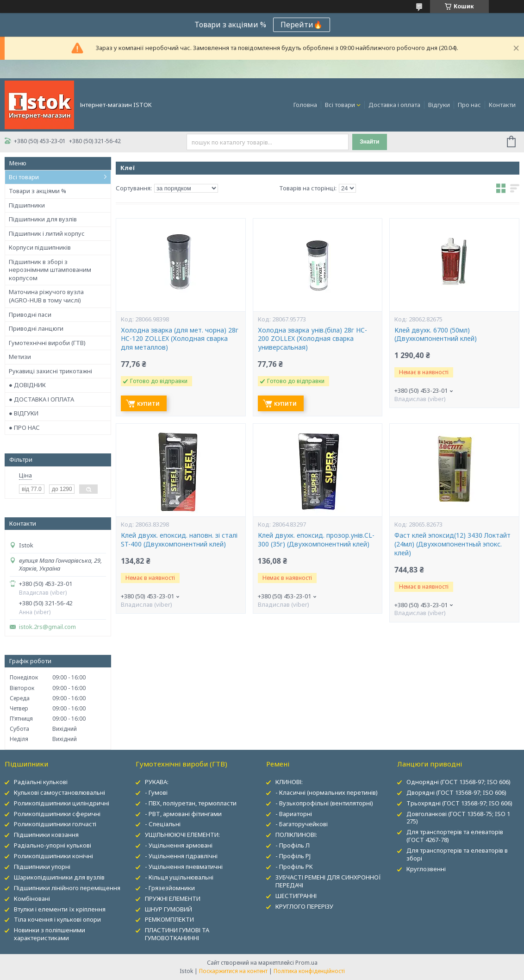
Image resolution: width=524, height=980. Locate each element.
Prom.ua (306, 963)
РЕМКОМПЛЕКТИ (169, 919)
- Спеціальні (163, 824)
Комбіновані (32, 898)
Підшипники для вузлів (43, 219)
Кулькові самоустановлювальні (59, 792)
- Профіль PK (294, 867)
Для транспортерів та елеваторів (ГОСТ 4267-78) (455, 836)
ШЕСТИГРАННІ (296, 896)
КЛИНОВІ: (289, 782)
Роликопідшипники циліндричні (62, 803)
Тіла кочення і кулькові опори (57, 919)
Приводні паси (30, 314)
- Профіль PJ (293, 856)
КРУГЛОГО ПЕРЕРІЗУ (304, 906)
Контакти (502, 105)
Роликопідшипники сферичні (57, 814)
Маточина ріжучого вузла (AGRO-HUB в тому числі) (46, 296)
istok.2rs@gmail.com (47, 627)
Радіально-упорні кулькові (53, 845)
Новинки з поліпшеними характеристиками (50, 934)
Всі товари (340, 105)
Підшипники (27, 205)
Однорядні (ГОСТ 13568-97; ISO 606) (458, 782)
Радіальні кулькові (41, 782)
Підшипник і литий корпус (47, 233)
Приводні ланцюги (36, 328)
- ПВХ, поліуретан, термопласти (191, 803)
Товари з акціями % (37, 191)
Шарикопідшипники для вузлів (59, 877)
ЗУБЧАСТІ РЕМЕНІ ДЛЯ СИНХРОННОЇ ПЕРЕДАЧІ (328, 881)
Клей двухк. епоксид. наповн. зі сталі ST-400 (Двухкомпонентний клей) (179, 540)
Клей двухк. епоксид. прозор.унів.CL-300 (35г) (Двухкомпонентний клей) (316, 540)
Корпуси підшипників (40, 247)
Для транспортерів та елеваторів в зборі (457, 854)
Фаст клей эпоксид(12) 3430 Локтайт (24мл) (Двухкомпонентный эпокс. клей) (452, 544)
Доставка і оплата (394, 105)
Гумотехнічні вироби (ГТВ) (47, 343)
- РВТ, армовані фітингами (183, 814)
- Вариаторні (294, 814)
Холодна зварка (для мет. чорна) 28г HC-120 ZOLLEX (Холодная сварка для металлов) (180, 339)
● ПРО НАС (24, 427)
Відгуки (439, 105)
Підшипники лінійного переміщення (67, 888)
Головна (305, 105)
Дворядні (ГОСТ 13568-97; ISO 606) (456, 792)
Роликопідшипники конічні (53, 856)
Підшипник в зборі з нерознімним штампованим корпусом (50, 270)
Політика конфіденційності (309, 971)
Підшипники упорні (42, 867)
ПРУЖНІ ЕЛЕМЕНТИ (173, 898)
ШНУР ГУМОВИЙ (168, 909)
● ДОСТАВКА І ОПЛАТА (41, 399)
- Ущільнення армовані (179, 845)
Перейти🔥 (302, 25)
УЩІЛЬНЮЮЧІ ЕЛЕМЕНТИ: (182, 835)
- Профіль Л (293, 845)
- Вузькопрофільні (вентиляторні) (324, 803)
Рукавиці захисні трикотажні (50, 371)
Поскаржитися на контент (233, 971)
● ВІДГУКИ (24, 413)
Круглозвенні (426, 869)
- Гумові (156, 792)
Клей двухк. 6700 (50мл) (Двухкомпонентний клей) (436, 335)
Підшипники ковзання (46, 835)
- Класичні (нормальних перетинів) (327, 792)
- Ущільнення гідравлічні (181, 856)
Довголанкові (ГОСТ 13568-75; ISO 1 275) (458, 818)
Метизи (20, 357)
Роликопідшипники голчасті (55, 824)
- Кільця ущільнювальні (179, 877)
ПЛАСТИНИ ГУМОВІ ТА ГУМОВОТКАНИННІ (177, 934)
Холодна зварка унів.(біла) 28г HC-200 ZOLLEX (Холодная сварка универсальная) (312, 339)
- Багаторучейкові (302, 824)
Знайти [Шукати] (369, 142)
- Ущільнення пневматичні (184, 867)
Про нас (469, 105)
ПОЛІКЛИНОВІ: (296, 835)
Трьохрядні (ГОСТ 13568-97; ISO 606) (459, 803)
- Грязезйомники (170, 888)
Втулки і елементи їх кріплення (60, 909)
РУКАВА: (157, 782)
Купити (148, 404)
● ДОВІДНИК (27, 385)
